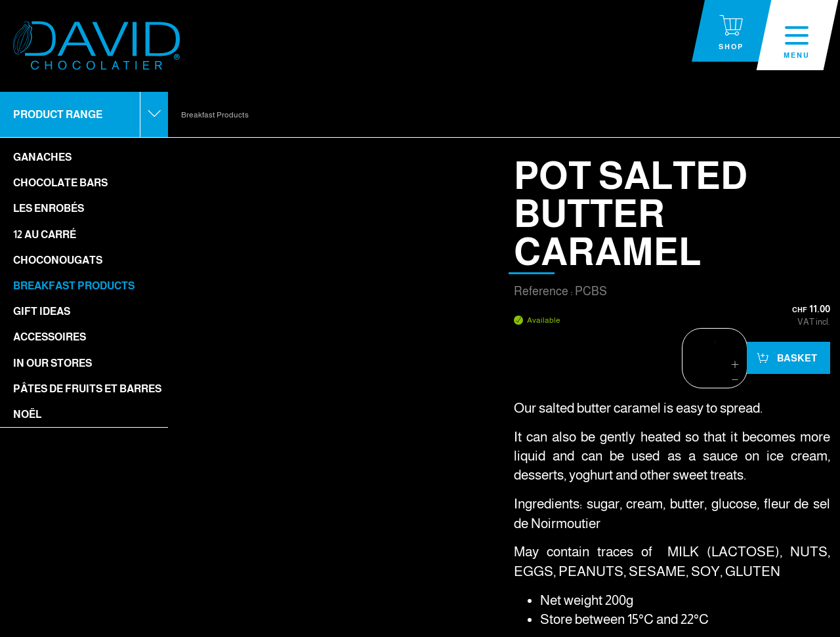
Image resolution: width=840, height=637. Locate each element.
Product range (58, 114)
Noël (27, 414)
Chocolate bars (60, 183)
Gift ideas (42, 311)
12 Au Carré (45, 235)
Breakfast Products (74, 286)
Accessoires (50, 337)
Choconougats (58, 260)
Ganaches (42, 157)
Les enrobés (49, 208)
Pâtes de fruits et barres (87, 389)
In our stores (52, 363)
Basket (796, 358)
